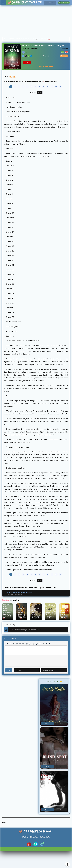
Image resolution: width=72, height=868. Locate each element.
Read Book (27, 63)
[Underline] (13, 644)
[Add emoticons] (34, 644)
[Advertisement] (36, 19)
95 (56, 87)
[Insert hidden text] (50, 644)
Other (18, 39)
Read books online (9, 39)
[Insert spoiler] (47, 644)
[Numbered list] (30, 644)
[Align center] (20, 644)
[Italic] (10, 644)
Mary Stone (12, 77)
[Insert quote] (44, 644)
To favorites (46, 56)
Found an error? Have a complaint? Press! (20, 592)
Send (9, 670)
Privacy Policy (34, 836)
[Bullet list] (27, 644)
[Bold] (7, 644)
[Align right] (23, 644)
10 (48, 87)
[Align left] (17, 644)
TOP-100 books (45, 836)
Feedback (25, 836)
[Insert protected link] (40, 644)
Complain (64, 56)
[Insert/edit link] (37, 644)
